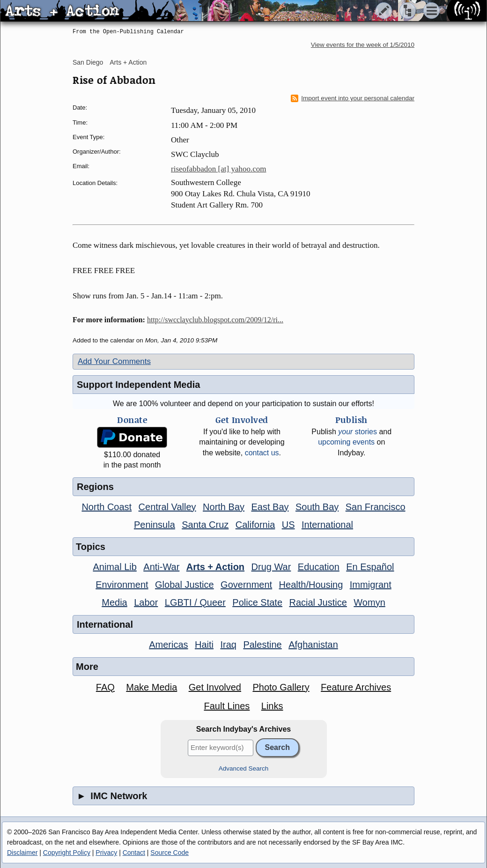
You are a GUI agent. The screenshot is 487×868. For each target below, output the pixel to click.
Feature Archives (356, 687)
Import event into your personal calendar (353, 98)
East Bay (270, 507)
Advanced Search (244, 768)
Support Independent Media (138, 385)
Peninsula (155, 525)
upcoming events (346, 442)
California (255, 525)
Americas (168, 645)
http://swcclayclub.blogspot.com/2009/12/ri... (215, 320)
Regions (95, 487)
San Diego (88, 62)
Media (114, 602)
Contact (134, 853)
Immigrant (371, 585)
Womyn (369, 602)
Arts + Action (128, 62)
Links (272, 706)
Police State (257, 602)
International (327, 525)
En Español (370, 567)
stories (358, 432)
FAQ (105, 687)
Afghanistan (313, 645)
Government (246, 585)
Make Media (151, 687)
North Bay (224, 507)
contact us (262, 453)
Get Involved (215, 687)
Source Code (170, 853)
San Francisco (376, 507)
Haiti (204, 645)
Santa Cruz (205, 525)
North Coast (107, 507)
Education (319, 567)
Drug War (271, 567)
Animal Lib (114, 567)
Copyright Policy (67, 853)
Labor (146, 602)
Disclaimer (22, 853)
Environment (122, 585)
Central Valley (167, 507)
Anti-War (161, 567)
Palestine (262, 645)
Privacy (106, 853)
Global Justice (184, 585)
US (288, 525)
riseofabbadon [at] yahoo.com (218, 169)
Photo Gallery (281, 687)
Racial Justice (318, 602)
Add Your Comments (114, 361)
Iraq (228, 645)
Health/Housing (311, 585)
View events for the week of (363, 45)
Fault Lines (227, 706)
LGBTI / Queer (195, 602)
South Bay (317, 507)
